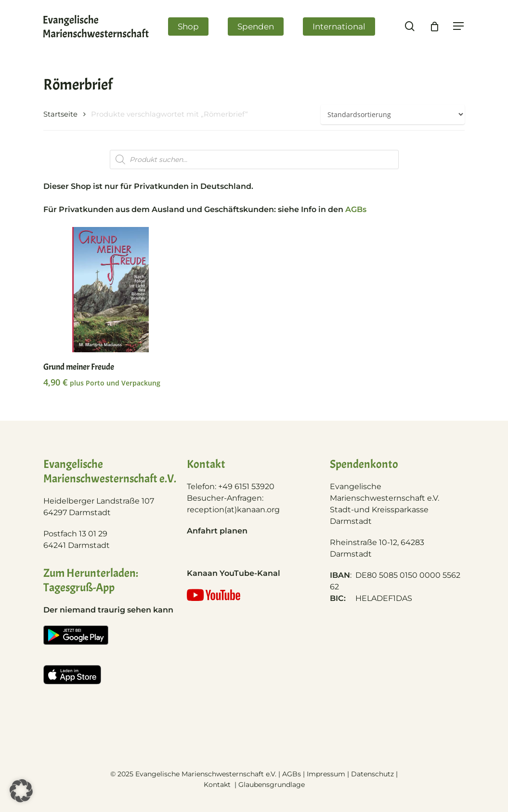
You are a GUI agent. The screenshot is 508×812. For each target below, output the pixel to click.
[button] (21, 791)
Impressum (326, 774)
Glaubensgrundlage (272, 785)
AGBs (356, 209)
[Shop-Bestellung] (393, 114)
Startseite (60, 114)
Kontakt (218, 785)
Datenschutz (372, 774)
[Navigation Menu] (462, 28)
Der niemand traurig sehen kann (108, 610)
